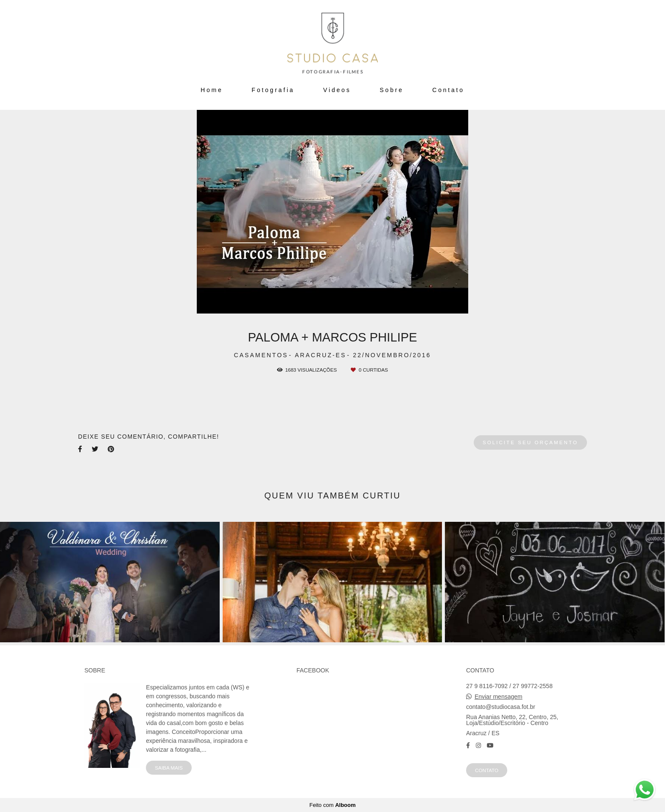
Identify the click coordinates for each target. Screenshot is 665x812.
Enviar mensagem (499, 697)
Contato (448, 90)
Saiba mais (169, 768)
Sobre (391, 90)
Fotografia (273, 90)
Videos (337, 90)
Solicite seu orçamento (530, 442)
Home (212, 90)
